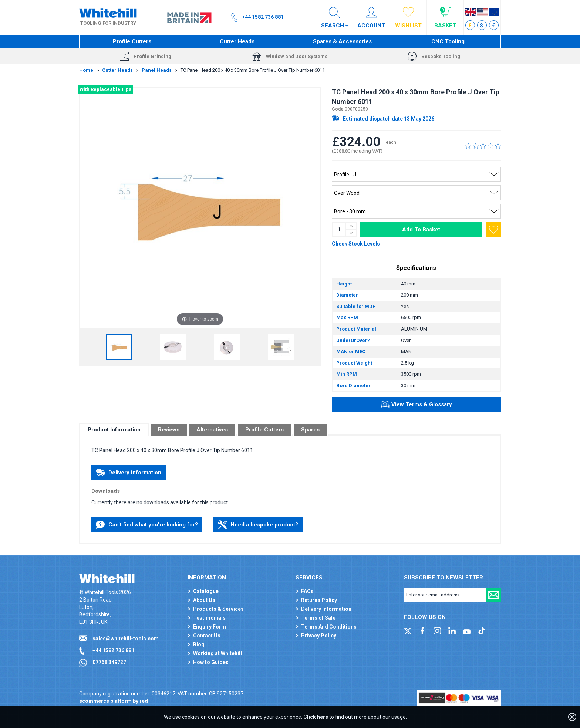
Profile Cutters (132, 41)
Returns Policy (319, 600)
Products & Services (218, 609)
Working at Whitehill (217, 653)
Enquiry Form (210, 627)
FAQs (307, 591)
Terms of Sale (318, 618)
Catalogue (206, 591)
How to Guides (211, 662)
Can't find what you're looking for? (147, 525)
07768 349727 (109, 662)
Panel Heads (157, 70)
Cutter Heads (237, 41)
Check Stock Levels (356, 244)
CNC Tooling (448, 41)
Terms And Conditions (329, 627)
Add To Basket (421, 230)
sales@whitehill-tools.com (126, 639)
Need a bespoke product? (258, 525)
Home (86, 70)
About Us (204, 600)
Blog (199, 644)
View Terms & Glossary (416, 406)
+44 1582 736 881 (113, 650)
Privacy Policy (319, 636)
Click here (316, 717)
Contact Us (207, 636)
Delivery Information (326, 609)
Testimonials (209, 618)
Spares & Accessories (342, 41)
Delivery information (129, 473)
